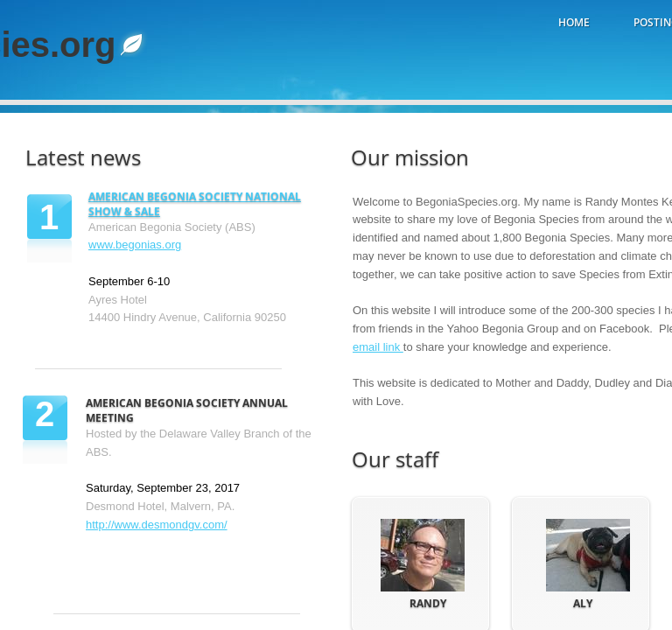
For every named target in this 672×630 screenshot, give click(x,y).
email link (378, 347)
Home (574, 22)
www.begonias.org (135, 245)
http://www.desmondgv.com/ (157, 525)
